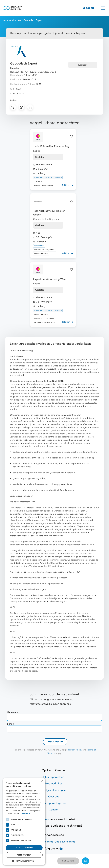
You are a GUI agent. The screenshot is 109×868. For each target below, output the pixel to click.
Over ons (54, 797)
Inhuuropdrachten (12, 20)
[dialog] (24, 822)
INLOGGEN (88, 8)
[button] (24, 861)
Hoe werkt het (54, 784)
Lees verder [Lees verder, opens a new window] (26, 813)
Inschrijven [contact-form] (55, 742)
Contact (54, 810)
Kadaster (15, 68)
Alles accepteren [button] (24, 848)
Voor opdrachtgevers (54, 803)
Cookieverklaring (65, 842)
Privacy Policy (75, 750)
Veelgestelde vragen (54, 790)
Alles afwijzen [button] (24, 855)
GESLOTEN (68, 861)
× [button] (42, 781)
